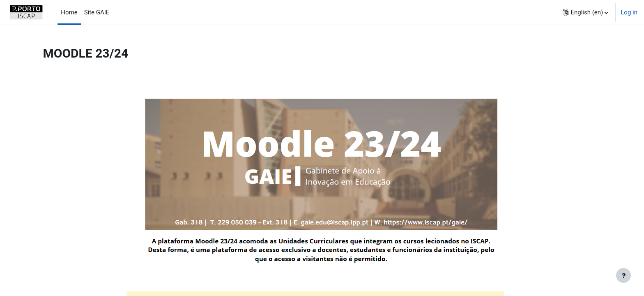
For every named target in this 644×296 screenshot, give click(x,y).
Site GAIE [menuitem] (97, 12)
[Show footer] (623, 275)
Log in (629, 12)
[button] (585, 12)
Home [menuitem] (69, 12)
